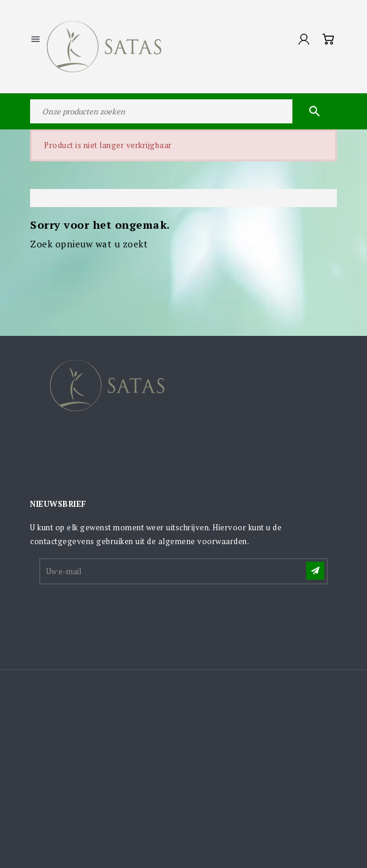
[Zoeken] (183, 111)
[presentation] (132, 616)
